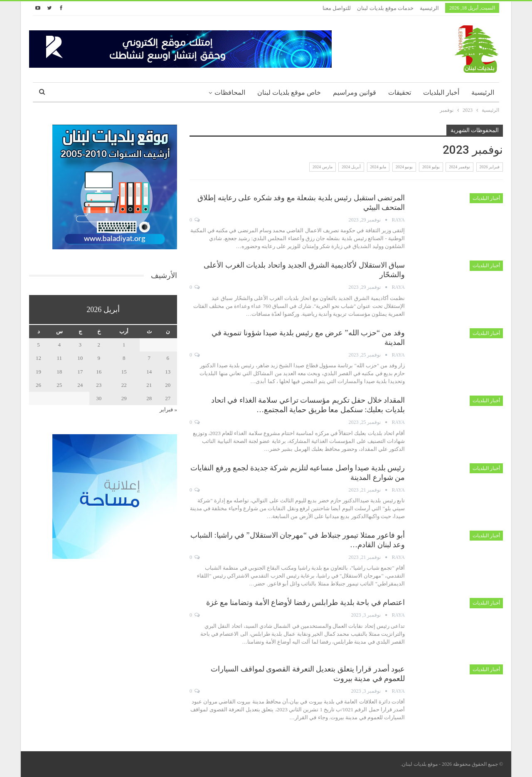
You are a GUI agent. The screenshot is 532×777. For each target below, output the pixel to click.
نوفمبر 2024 (459, 167)
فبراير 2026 (490, 167)
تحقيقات (400, 92)
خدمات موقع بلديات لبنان (385, 8)
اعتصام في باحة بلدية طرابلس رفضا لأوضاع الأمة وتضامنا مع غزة (305, 602)
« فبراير (168, 409)
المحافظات (230, 92)
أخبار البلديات (441, 92)
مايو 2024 (378, 167)
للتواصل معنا (337, 8)
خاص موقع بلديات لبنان (289, 92)
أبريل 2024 (351, 167)
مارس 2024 (323, 167)
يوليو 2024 (431, 167)
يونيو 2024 (404, 167)
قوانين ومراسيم (355, 92)
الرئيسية (429, 8)
